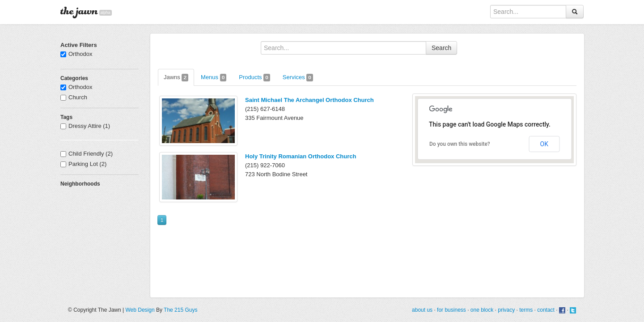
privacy (506, 310)
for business (451, 310)
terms (526, 310)
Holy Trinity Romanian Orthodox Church (301, 156)
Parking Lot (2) (83, 164)
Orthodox (76, 54)
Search (441, 48)
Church (74, 97)
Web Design (140, 310)
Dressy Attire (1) (85, 126)
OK (544, 144)
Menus (214, 78)
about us (422, 310)
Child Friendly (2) (87, 154)
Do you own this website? (460, 144)
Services (298, 78)
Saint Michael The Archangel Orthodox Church (309, 100)
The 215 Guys (180, 310)
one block (482, 310)
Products (254, 78)
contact (546, 310)
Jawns (176, 78)
